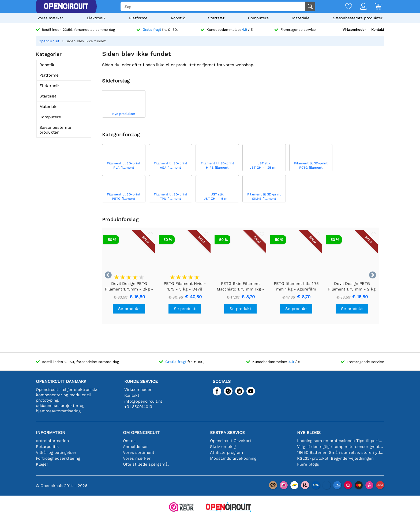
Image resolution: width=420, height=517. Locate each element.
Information (51, 433)
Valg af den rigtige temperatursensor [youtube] (341, 447)
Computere (258, 18)
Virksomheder (354, 30)
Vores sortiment (139, 452)
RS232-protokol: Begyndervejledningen (335, 458)
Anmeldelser (135, 447)
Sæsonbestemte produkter (358, 18)
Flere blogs (308, 464)
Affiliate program (226, 452)
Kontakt (378, 30)
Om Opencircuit (141, 433)
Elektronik (96, 18)
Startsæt (216, 18)
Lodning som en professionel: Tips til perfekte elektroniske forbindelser (341, 441)
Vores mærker (50, 18)
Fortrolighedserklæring (58, 458)
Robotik (178, 18)
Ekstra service (227, 433)
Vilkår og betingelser (56, 452)
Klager (42, 464)
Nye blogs (309, 433)
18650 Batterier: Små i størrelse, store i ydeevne (341, 452)
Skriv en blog (223, 447)
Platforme (138, 18)
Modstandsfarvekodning (233, 458)
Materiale (301, 18)
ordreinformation (52, 441)
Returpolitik (47, 447)
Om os (129, 441)
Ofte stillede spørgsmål (146, 464)
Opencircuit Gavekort (231, 441)
